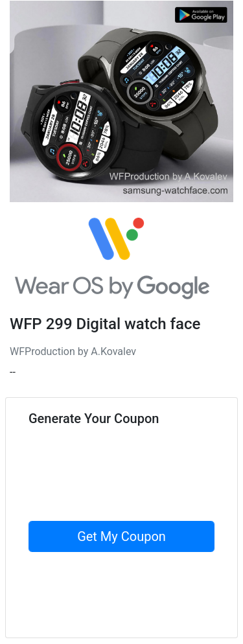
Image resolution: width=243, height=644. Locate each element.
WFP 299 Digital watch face (105, 324)
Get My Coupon (121, 536)
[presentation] (127, 496)
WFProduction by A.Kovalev (73, 351)
